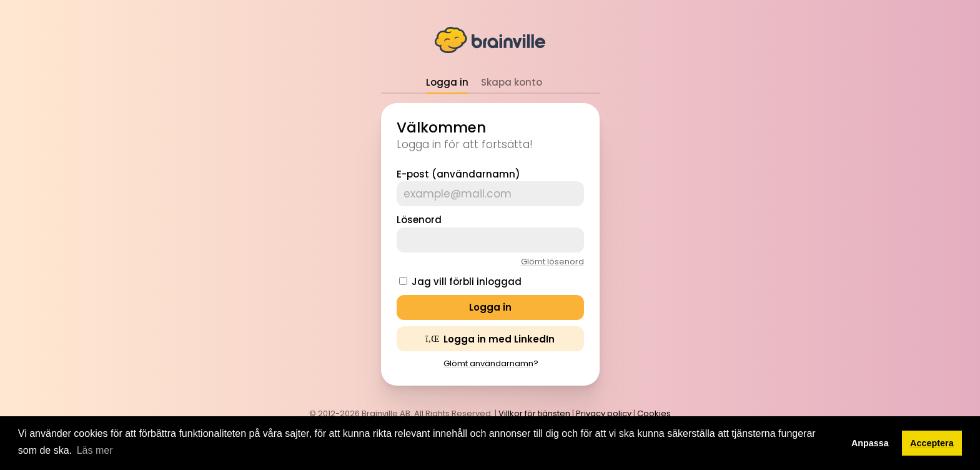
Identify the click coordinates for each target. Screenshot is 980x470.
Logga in (447, 82)
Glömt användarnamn (488, 363)
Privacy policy (604, 413)
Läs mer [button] (95, 450)
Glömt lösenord (552, 262)
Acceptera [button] (932, 443)
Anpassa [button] (870, 443)
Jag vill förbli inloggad (467, 282)
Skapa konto (512, 82)
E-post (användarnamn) (458, 174)
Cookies (654, 413)
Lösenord (419, 220)
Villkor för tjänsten (534, 413)
